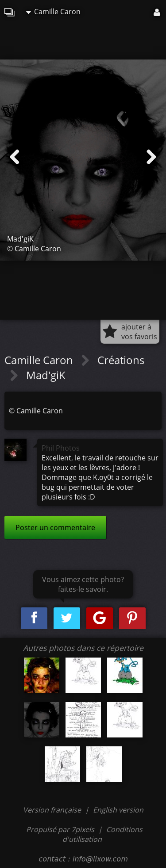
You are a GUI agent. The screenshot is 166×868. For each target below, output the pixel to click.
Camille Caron (53, 12)
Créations (121, 360)
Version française (53, 810)
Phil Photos (61, 448)
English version (118, 810)
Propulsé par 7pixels (60, 829)
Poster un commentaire (55, 527)
